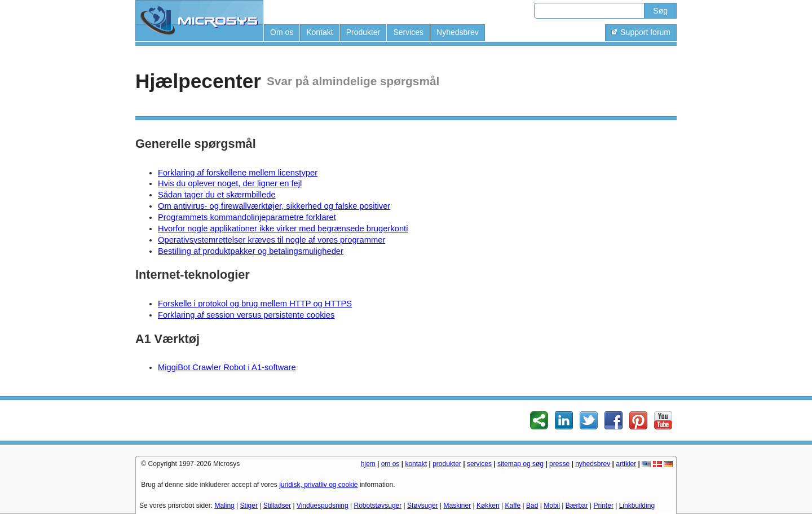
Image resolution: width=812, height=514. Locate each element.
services (479, 464)
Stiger (249, 506)
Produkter (363, 32)
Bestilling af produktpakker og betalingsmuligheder (251, 251)
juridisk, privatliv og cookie (318, 485)
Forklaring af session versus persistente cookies (246, 315)
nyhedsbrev (593, 464)
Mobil (552, 506)
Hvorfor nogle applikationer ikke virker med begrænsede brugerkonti (283, 229)
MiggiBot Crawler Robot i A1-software (227, 367)
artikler (626, 464)
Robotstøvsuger (378, 506)
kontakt (416, 464)
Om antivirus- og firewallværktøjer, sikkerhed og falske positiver (274, 206)
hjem (368, 464)
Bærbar (577, 506)
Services (408, 32)
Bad (532, 506)
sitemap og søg (520, 464)
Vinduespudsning (323, 506)
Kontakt (319, 32)
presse (559, 464)
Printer (604, 506)
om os (390, 464)
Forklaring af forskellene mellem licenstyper (238, 173)
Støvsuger (423, 506)
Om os (282, 32)
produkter (447, 464)
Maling (224, 506)
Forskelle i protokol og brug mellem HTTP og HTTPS (255, 304)
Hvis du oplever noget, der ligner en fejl (230, 183)
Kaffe (513, 506)
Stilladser (277, 506)
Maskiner (458, 506)
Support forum (641, 32)
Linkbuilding (637, 506)
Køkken (488, 506)
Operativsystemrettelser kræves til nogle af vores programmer (272, 240)
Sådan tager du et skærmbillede (217, 195)
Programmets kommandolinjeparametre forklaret (247, 217)
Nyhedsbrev (458, 32)
